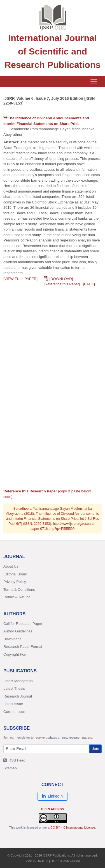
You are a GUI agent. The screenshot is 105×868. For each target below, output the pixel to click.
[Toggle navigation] (94, 82)
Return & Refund (17, 597)
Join (95, 749)
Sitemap (10, 768)
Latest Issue (13, 704)
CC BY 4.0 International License (73, 827)
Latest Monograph (18, 681)
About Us (11, 566)
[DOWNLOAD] (61, 279)
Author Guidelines (18, 631)
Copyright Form (16, 654)
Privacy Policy (15, 582)
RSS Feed (14, 760)
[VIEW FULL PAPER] (20, 279)
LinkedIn (53, 796)
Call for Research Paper (23, 624)
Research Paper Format (23, 647)
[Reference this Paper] (62, 284)
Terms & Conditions (19, 590)
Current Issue (14, 712)
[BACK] (89, 284)
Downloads (12, 639)
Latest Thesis (14, 688)
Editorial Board (15, 574)
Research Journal (18, 696)
